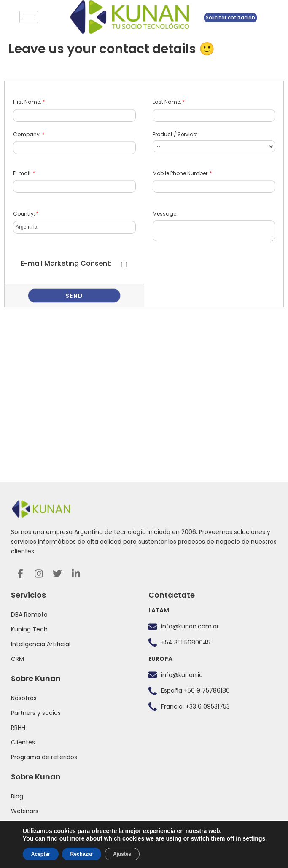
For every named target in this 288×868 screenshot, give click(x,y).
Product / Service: (175, 134)
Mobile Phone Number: (182, 173)
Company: (29, 134)
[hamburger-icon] (29, 17)
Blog (17, 796)
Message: (165, 214)
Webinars (25, 811)
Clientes (23, 742)
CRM (17, 659)
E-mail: (24, 173)
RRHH (18, 728)
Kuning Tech (29, 629)
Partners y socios (36, 713)
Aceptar (41, 854)
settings (254, 838)
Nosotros (24, 698)
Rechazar (82, 854)
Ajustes (122, 854)
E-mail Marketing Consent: (66, 263)
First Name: (29, 102)
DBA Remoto (29, 615)
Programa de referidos (44, 757)
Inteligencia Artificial (41, 644)
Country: (26, 214)
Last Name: (169, 102)
